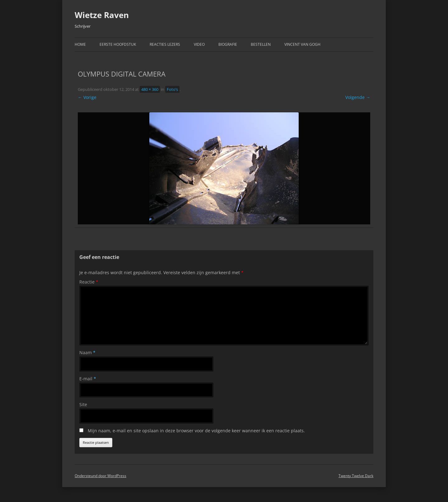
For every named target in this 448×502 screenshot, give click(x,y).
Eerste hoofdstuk (118, 44)
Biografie (228, 44)
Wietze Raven (102, 15)
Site (83, 404)
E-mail (88, 379)
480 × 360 (150, 89)
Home (80, 44)
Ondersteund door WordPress (100, 476)
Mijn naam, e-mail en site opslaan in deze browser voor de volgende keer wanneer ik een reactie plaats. (196, 431)
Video (199, 44)
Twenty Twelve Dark (356, 476)
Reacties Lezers (165, 44)
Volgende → (358, 97)
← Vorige (87, 97)
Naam (87, 352)
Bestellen (261, 44)
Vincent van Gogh (302, 44)
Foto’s (172, 89)
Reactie (89, 282)
